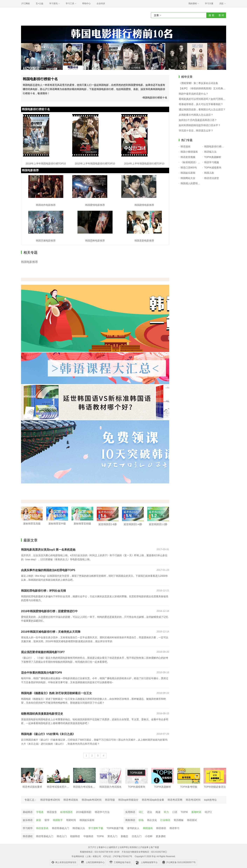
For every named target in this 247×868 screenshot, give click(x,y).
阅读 (158, 812)
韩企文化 (152, 820)
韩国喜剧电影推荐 (144, 241)
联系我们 (134, 847)
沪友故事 (144, 847)
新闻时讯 (196, 812)
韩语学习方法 (102, 812)
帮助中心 (86, 4)
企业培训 (101, 4)
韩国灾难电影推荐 (46, 241)
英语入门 (112, 836)
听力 (166, 812)
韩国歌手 (58, 820)
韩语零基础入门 (60, 828)
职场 (141, 820)
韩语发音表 (42, 828)
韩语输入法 (79, 828)
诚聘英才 (113, 847)
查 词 (221, 15)
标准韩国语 (66, 812)
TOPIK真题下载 (115, 828)
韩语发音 (52, 812)
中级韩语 (88, 836)
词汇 (141, 812)
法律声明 (124, 847)
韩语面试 (192, 820)
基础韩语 (28, 812)
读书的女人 (133, 828)
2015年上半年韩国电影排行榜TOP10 (95, 164)
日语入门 (137, 836)
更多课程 (161, 836)
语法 (150, 812)
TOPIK (184, 812)
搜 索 (211, 15)
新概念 (124, 836)
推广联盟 (155, 847)
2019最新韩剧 (84, 812)
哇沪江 (208, 812)
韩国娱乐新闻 (87, 820)
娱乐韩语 (28, 820)
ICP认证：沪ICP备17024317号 (118, 856)
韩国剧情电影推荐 (144, 205)
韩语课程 (28, 836)
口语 (175, 812)
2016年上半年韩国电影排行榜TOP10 (46, 164)
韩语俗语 (161, 828)
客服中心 (103, 847)
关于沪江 (92, 847)
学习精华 (28, 828)
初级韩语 (75, 836)
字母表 (40, 812)
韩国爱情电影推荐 (95, 205)
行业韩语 (165, 820)
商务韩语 (130, 820)
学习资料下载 (96, 828)
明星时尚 (71, 820)
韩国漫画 (148, 828)
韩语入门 (62, 836)
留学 (47, 820)
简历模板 (179, 820)
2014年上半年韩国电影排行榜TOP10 (144, 164)
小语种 (149, 836)
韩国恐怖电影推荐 (95, 241)
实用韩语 (130, 812)
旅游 (39, 820)
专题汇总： (31, 800)
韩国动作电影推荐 (46, 205)
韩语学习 (174, 828)
